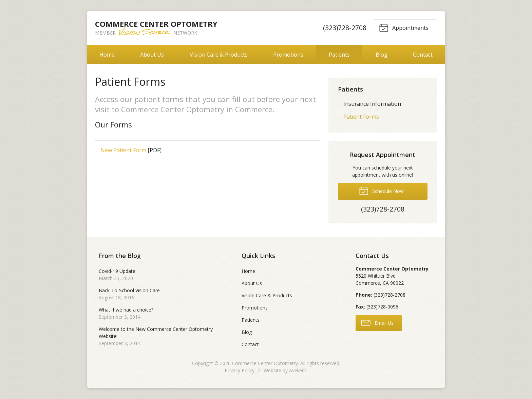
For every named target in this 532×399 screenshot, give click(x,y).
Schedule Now (381, 191)
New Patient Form (123, 150)
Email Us (377, 322)
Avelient (298, 370)
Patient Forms (361, 117)
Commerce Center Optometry (265, 363)
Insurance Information (372, 104)
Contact (423, 55)
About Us (152, 55)
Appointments (404, 27)
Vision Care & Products (219, 55)
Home (107, 55)
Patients (339, 55)
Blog (382, 55)
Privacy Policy (240, 370)
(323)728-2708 (345, 28)
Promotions (288, 55)
